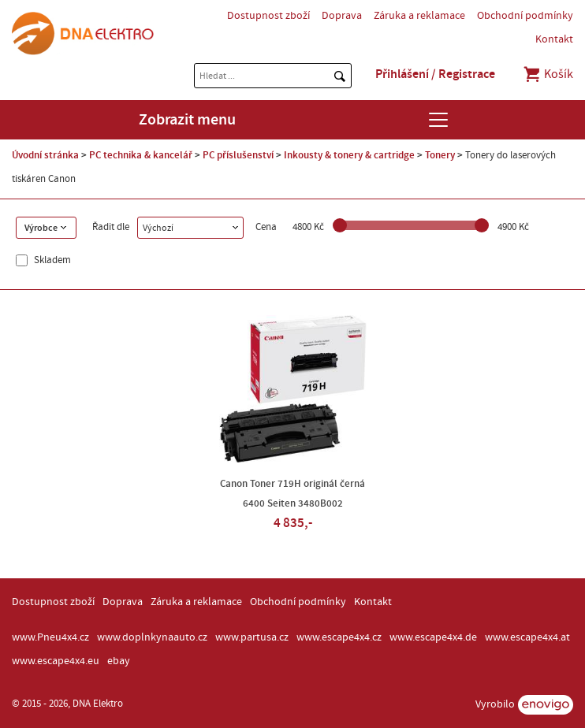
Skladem (51, 260)
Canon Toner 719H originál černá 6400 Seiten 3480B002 (292, 494)
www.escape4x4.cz (339, 637)
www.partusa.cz (252, 637)
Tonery (440, 155)
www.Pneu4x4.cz (50, 637)
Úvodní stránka (45, 155)
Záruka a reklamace (419, 16)
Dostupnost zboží (268, 16)
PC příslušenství (238, 155)
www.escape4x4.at (527, 637)
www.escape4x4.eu (56, 661)
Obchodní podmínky (525, 16)
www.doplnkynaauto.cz (152, 637)
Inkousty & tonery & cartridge (349, 155)
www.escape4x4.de (433, 637)
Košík (548, 74)
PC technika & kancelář (141, 155)
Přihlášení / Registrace (435, 74)
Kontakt (554, 39)
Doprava (342, 16)
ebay (119, 661)
